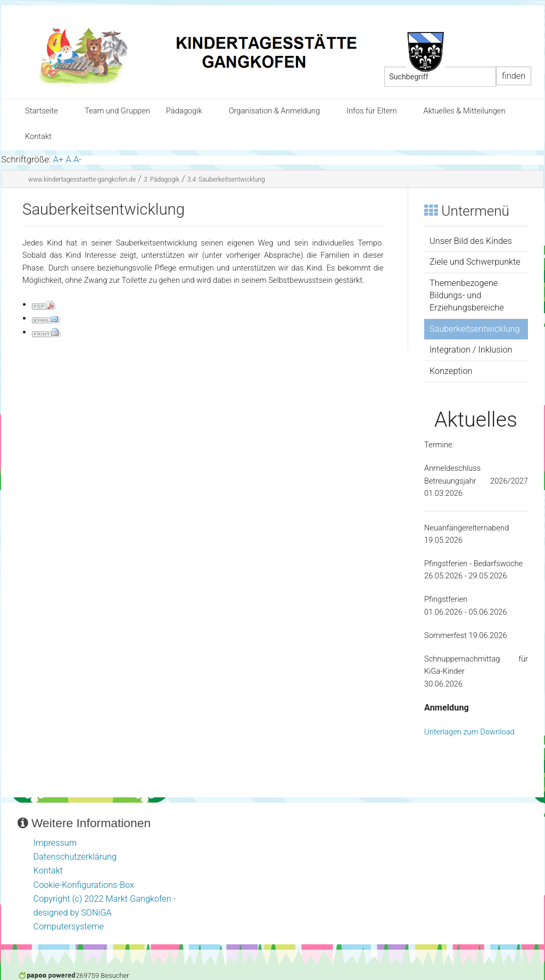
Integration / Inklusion (471, 350)
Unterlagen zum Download (469, 732)
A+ (59, 160)
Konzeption (451, 371)
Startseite (42, 111)
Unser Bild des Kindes (471, 241)
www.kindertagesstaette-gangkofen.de (82, 179)
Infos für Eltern (371, 111)
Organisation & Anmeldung (274, 111)
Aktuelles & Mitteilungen (464, 111)
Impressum (55, 843)
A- (77, 160)
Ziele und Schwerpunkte (475, 262)
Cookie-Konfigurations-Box (84, 885)
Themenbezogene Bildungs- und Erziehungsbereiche (467, 295)
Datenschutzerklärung (75, 857)
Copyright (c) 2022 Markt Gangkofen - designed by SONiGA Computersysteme (105, 913)
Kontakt (38, 136)
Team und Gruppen (117, 111)
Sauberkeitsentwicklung (226, 179)
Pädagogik (184, 111)
